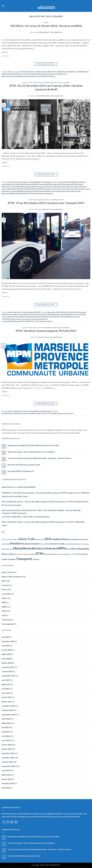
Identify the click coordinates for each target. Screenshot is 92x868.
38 (83, 187)
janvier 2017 (7, 702)
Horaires (13, 76)
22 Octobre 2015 (34, 314)
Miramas (29, 76)
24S (68, 314)
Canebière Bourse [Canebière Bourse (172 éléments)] (60, 539)
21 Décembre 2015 (17, 184)
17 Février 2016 (56, 72)
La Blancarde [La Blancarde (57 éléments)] (74, 544)
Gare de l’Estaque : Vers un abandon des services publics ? (31, 452)
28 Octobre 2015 (28, 317)
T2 (30, 194)
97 (37, 189)
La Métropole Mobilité (26, 487)
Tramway (66, 83)
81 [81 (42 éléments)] (16, 540)
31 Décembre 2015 (76, 187)
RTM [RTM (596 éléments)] (39, 553)
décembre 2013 (8, 783)
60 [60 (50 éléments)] (14, 540)
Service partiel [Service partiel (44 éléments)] (63, 554)
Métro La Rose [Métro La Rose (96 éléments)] (8, 554)
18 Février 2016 (66, 72)
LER (17, 76)
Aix (17, 74)
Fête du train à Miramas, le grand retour (24, 465)
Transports (43, 194)
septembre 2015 (9, 766)
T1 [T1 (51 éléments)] (72, 554)
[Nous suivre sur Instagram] (8, 822)
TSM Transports (56, 32)
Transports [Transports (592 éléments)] (24, 559)
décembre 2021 (8, 641)
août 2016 (6, 719)
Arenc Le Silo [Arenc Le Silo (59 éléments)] (40, 539)
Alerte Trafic (22, 74)
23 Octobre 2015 (45, 314)
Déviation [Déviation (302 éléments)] (15, 543)
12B (73, 182)
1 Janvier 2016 (63, 182)
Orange (38, 413)
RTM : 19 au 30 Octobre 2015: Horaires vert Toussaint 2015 (46, 203)
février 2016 (7, 745)
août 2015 (6, 770)
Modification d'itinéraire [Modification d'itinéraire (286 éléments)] (42, 548)
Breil (44, 74)
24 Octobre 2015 (58, 314)
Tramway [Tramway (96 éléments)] (12, 559)
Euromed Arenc (57, 189)
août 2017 (6, 680)
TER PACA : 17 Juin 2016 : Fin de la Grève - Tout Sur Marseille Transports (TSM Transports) (39, 493)
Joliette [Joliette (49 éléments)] (67, 544)
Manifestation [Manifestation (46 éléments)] (9, 549)
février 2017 (7, 697)
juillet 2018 (6, 654)
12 (70, 182)
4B (18, 189)
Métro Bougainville (40, 191)
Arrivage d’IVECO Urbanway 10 (21, 471)
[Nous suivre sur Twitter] (12, 822)
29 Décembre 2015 (41, 187)
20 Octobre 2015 (11, 314)
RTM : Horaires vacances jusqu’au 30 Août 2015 (46, 331)
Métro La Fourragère (54, 191)
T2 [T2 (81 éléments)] (74, 554)
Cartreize (6, 585)
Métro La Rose (66, 191)
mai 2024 (5, 637)
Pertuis (38, 76)
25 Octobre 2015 (78, 314)
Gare (8, 76)
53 (22, 189)
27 (6, 187)
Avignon (34, 74)
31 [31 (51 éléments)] (6, 540)
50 (20, 189)
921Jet (34, 189)
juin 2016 (5, 727)
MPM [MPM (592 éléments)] (62, 548)
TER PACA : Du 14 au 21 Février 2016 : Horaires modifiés (46, 26)
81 (27, 189)
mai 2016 (5, 732)
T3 (32, 194)
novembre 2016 (8, 706)
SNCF (43, 76)
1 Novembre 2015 (53, 312)
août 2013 (6, 788)
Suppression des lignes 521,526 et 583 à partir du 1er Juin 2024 (33, 445)
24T (71, 314)
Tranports (49, 321)
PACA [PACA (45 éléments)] (34, 554)
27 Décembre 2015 (13, 187)
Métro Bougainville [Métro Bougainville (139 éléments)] (80, 549)
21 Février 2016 (10, 74)
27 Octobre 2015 (17, 317)
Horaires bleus (73, 189)
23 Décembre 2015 (42, 184)
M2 (21, 191)
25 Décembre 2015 (68, 184)
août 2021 (6, 646)
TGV (49, 76)
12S (76, 182)
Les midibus (7, 594)
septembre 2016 (9, 714)
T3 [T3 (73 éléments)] (77, 554)
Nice (34, 76)
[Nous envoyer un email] (16, 822)
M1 (18, 191)
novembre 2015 (8, 758)
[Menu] (3, 6)
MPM (12, 194)
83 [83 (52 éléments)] (17, 540)
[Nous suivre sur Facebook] (4, 822)
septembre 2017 (9, 676)
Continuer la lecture (46, 64)
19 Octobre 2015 (72, 312)
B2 (39, 189)
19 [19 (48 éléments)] (2, 540)
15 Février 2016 (35, 72)
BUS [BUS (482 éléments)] (48, 539)
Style (4, 615)
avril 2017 (6, 689)
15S (80, 182)
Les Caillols (13, 191)
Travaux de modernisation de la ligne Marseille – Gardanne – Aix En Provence (39, 458)
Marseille (22, 76)
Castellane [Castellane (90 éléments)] (74, 539)
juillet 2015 (6, 775)
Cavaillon (60, 74)
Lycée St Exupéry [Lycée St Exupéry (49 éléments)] (84, 544)
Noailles (17, 194)
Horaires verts (84, 189)
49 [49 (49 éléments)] (10, 540)
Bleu (3, 413)
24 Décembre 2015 (55, 184)
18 (83, 182)
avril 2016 (6, 736)
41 (11, 189)
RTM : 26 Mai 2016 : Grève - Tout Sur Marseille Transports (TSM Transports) (33, 502)
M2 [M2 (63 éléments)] (3, 549)
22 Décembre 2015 (29, 184)
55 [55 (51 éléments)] (12, 540)
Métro (57, 83)
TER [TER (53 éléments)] (79, 554)
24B (65, 314)
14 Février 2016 (25, 72)
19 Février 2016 (77, 72)
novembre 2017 (8, 667)
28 (21, 187)
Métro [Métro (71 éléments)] (68, 549)
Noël (22, 194)
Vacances (50, 194)
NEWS (4, 607)
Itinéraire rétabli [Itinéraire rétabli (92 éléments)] (57, 544)
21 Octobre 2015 (22, 314)
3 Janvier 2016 (52, 187)
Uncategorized (8, 624)
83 (29, 189)
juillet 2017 (6, 684)
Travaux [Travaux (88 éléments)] (36, 559)
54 (24, 189)
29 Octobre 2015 (40, 317)
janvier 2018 (7, 663)
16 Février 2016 (45, 72)
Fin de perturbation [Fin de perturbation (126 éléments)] (31, 544)
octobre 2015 (7, 762)
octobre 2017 (7, 671)
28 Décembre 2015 (28, 187)
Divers (46, 23)
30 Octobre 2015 (51, 317)
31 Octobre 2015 (63, 317)
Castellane (48, 189)
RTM (61, 83)
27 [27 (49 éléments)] (4, 540)
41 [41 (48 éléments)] (8, 540)
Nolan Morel (7, 487)
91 (30, 189)
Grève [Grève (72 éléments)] (48, 544)
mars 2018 (6, 658)
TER (46, 76)
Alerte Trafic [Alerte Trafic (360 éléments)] (27, 539)
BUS (53, 83)
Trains (53, 76)
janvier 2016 (7, 749)
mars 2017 (6, 693)
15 (78, 182)
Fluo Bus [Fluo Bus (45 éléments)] (42, 544)
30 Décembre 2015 (63, 187)
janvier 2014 (7, 779)
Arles (29, 74)
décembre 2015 (8, 753)
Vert (72, 413)
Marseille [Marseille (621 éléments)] (20, 548)
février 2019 (7, 650)
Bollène (40, 74)
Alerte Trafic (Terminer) (42, 83)
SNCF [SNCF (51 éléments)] (69, 554)
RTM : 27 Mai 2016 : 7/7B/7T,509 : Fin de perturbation (28, 517)
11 (68, 182)
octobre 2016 (7, 710)
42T (15, 189)
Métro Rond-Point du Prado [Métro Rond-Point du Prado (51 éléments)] (23, 554)
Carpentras (53, 74)
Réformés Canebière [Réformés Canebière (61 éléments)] (51, 554)
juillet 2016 (6, 723)
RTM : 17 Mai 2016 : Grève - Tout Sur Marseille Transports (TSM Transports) (33, 522)
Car (47, 74)
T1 (28, 194)
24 (52, 314)
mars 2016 (6, 740)
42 (13, 189)
